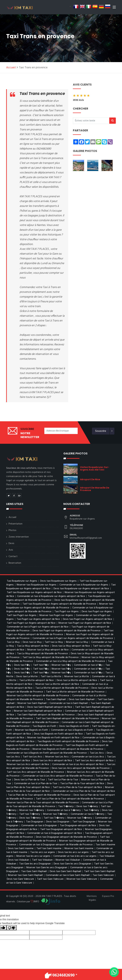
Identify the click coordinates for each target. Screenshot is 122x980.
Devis (11, 543)
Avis (11, 550)
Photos (12, 530)
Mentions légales (92, 898)
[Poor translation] (12, 928)
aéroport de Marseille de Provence (95, 489)
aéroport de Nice (90, 479)
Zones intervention (19, 537)
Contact (13, 556)
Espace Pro (108, 896)
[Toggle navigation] (114, 8)
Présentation (15, 524)
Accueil (11, 68)
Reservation (15, 563)
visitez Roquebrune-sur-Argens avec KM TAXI (95, 468)
